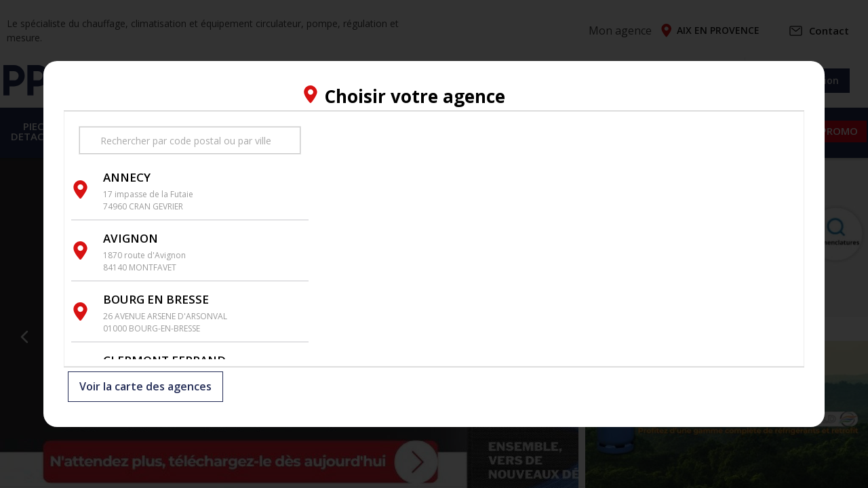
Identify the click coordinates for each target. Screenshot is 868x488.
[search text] (190, 140)
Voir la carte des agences (145, 387)
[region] (556, 239)
